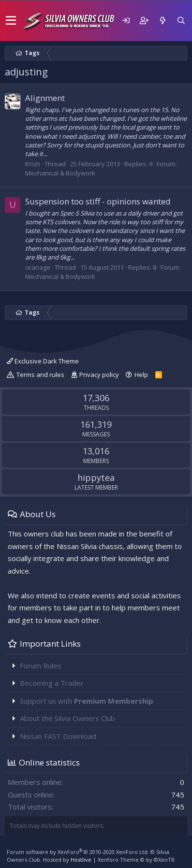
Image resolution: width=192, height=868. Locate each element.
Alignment (45, 98)
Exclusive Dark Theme (43, 361)
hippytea (96, 477)
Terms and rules (40, 375)
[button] (11, 21)
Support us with (87, 701)
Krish (33, 164)
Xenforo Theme (136, 860)
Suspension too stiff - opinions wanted (98, 201)
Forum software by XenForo (78, 852)
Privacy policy (99, 375)
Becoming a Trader (52, 683)
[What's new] (162, 21)
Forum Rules (41, 665)
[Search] (181, 21)
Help (141, 375)
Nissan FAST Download (58, 736)
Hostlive (81, 860)
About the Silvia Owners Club (67, 718)
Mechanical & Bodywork (60, 173)
